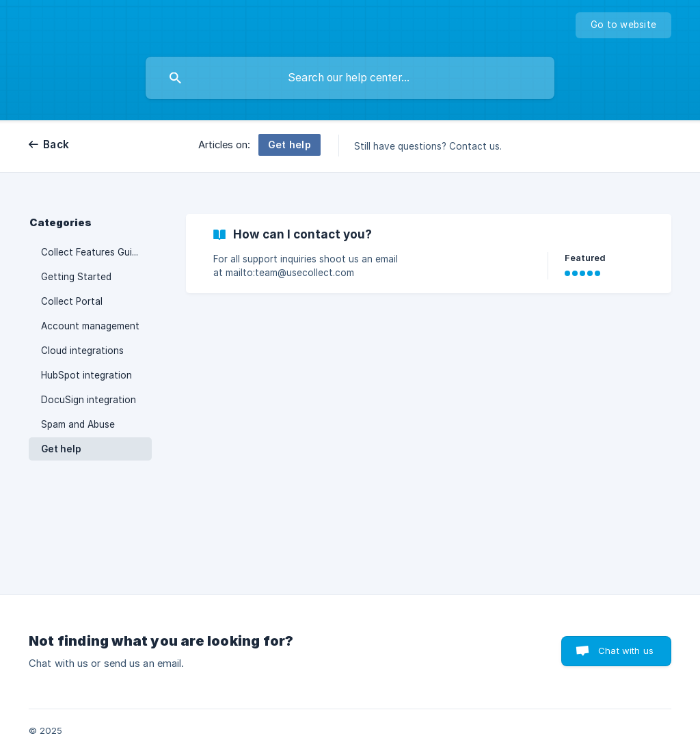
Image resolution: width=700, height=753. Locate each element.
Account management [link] (90, 326)
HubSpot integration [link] (86, 375)
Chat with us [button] (626, 651)
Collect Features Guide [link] (92, 252)
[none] (623, 25)
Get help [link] (61, 449)
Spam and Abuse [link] (78, 424)
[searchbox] (350, 78)
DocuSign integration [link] (89, 400)
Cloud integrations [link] (82, 351)
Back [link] (56, 145)
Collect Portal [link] (72, 301)
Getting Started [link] (76, 277)
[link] (429, 254)
